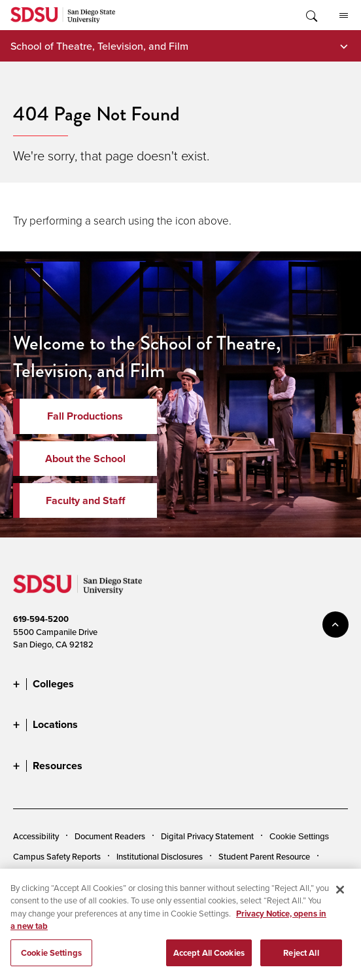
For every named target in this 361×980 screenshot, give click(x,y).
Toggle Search (311, 15)
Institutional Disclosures (160, 856)
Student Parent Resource (264, 856)
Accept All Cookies (209, 957)
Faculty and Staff (85, 500)
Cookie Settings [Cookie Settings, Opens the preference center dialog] (51, 957)
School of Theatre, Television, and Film (99, 46)
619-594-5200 (41, 619)
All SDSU (344, 16)
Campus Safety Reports (57, 856)
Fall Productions (85, 416)
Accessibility (36, 836)
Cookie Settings (299, 836)
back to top (335, 625)
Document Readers (110, 836)
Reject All (301, 957)
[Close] (340, 893)
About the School (85, 459)
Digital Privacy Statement (207, 836)
